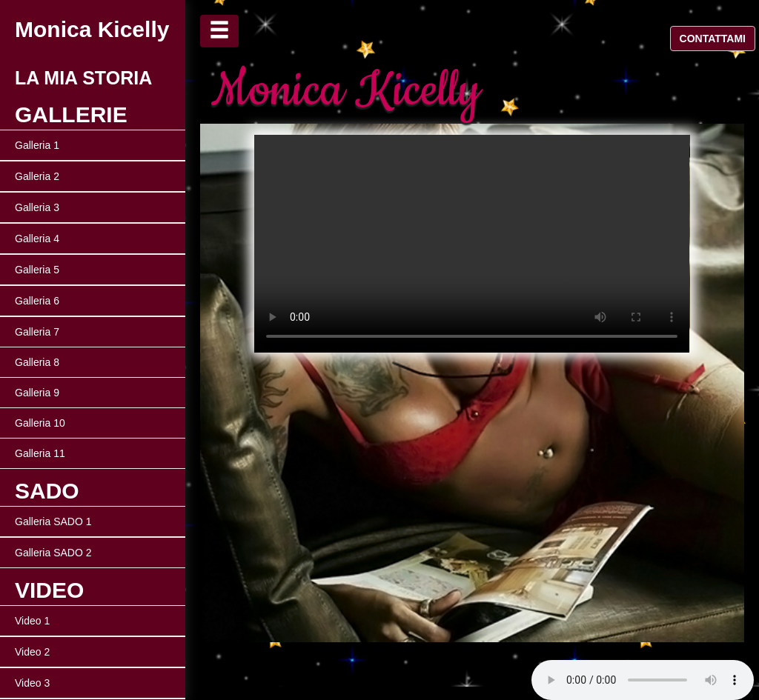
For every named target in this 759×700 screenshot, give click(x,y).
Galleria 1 (37, 145)
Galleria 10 (40, 423)
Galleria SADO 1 (53, 521)
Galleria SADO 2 (53, 553)
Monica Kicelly (92, 29)
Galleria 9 (37, 393)
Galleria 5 (37, 270)
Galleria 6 (37, 301)
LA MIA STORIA (83, 78)
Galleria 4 (37, 239)
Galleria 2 (37, 176)
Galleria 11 (40, 453)
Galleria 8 (37, 362)
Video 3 (32, 683)
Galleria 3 (37, 207)
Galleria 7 (37, 332)
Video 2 (32, 652)
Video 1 (32, 621)
